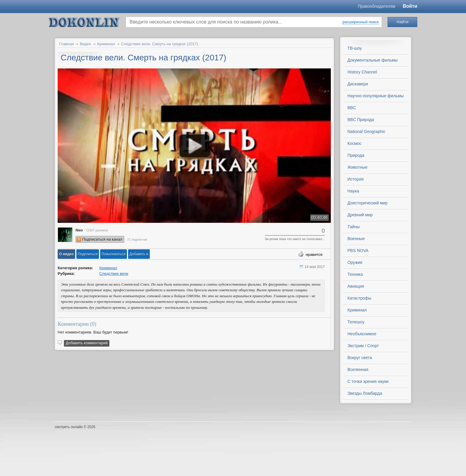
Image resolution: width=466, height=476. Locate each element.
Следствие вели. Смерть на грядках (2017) (159, 44)
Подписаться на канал (102, 239)
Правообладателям (377, 6)
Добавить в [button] (139, 254)
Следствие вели (114, 274)
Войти (410, 6)
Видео (86, 44)
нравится (314, 255)
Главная (66, 44)
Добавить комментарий (87, 343)
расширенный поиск (361, 22)
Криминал (106, 44)
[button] (66, 254)
